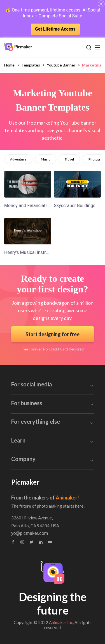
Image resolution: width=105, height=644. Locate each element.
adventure (18, 159)
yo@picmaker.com (30, 533)
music (46, 159)
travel (69, 159)
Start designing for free (53, 334)
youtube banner (61, 65)
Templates (31, 65)
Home (9, 65)
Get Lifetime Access (55, 29)
